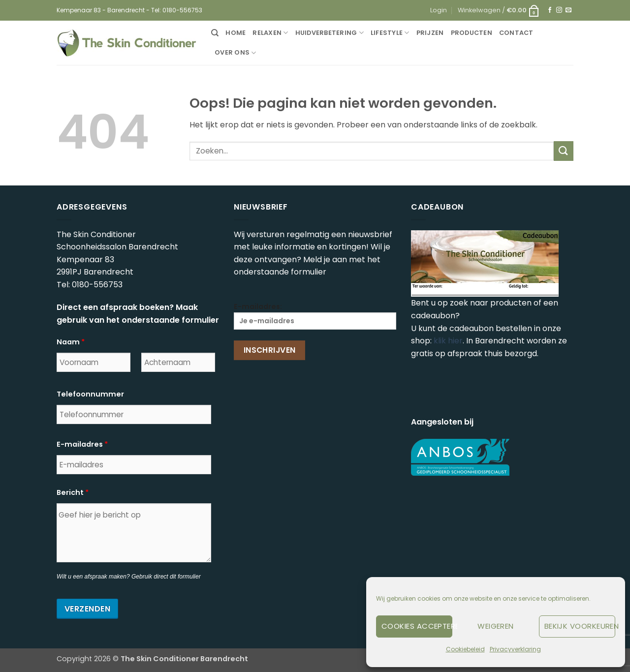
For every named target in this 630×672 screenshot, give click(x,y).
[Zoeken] (215, 33)
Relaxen (270, 33)
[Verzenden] (564, 151)
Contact (516, 33)
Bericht (73, 492)
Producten (472, 33)
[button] (439, 10)
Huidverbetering (330, 33)
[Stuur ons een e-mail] (568, 10)
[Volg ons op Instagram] (559, 10)
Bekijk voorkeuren (580, 626)
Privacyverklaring (515, 649)
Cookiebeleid (465, 649)
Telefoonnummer (90, 394)
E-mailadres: (315, 316)
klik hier (448, 341)
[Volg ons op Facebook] (550, 10)
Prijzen (430, 33)
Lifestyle (390, 33)
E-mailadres (82, 444)
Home (236, 33)
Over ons (236, 53)
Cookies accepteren (417, 626)
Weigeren (496, 626)
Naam (71, 342)
